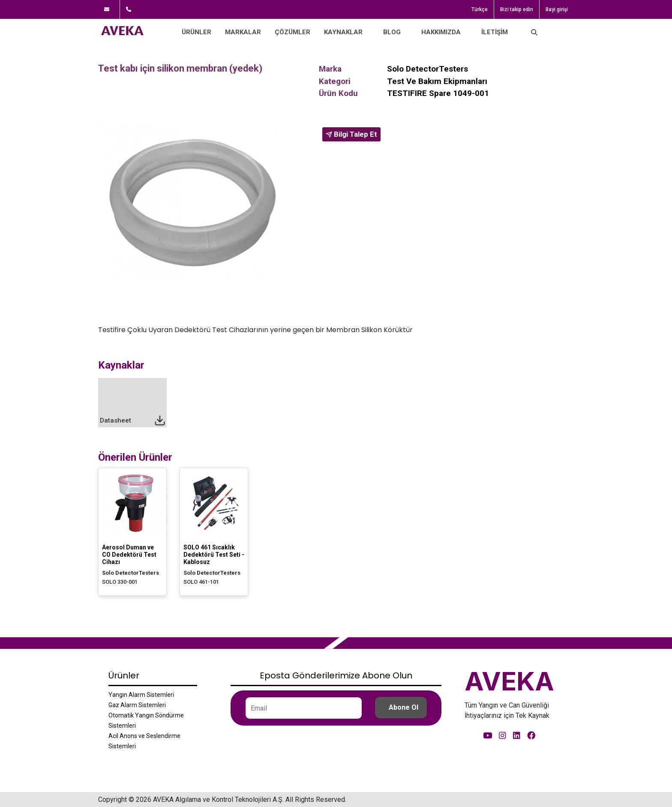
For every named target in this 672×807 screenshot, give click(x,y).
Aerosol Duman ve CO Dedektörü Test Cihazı (129, 555)
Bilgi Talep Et (351, 134)
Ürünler (196, 32)
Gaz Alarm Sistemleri (137, 705)
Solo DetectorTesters (427, 69)
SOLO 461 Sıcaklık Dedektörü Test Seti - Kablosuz (214, 555)
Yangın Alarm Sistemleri (141, 695)
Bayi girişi (557, 9)
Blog (392, 32)
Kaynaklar (343, 32)
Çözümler (292, 32)
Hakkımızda (441, 32)
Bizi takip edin (517, 9)
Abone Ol (403, 707)
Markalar (243, 32)
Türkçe (480, 9)
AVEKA (509, 681)
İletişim (495, 32)
